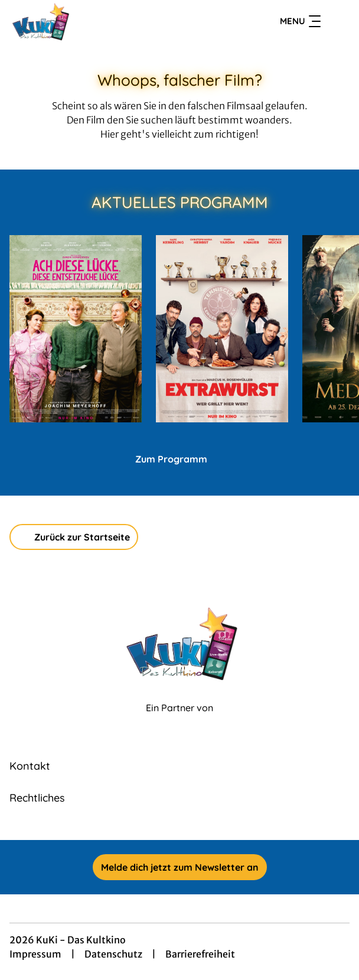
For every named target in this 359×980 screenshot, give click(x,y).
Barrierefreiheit (200, 954)
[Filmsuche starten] (338, 21)
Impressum (35, 954)
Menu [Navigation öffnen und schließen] (300, 21)
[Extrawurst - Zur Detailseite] (222, 329)
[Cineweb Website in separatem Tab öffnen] (179, 720)
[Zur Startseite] (92, 21)
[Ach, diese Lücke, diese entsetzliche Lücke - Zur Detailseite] (76, 329)
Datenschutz (113, 954)
